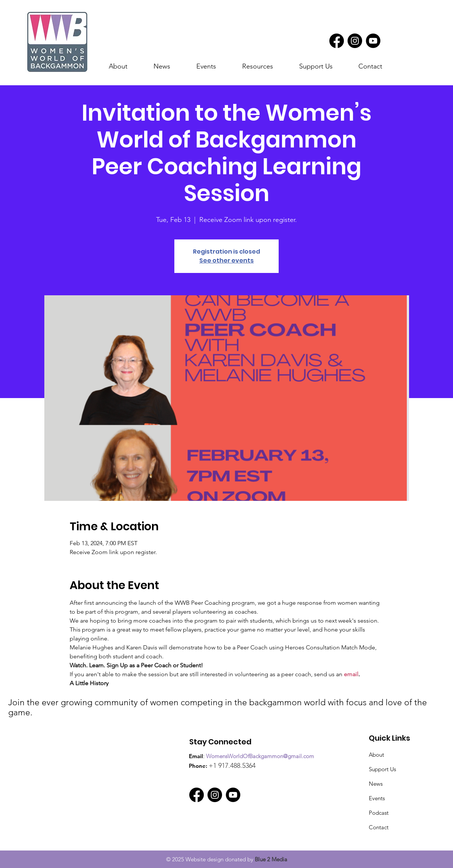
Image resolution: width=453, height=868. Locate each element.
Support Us (382, 769)
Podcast (379, 813)
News (376, 784)
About (376, 755)
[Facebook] (337, 41)
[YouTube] (373, 41)
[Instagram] (355, 41)
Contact (379, 827)
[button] (169, 66)
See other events (226, 260)
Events (377, 798)
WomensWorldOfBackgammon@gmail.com (260, 756)
